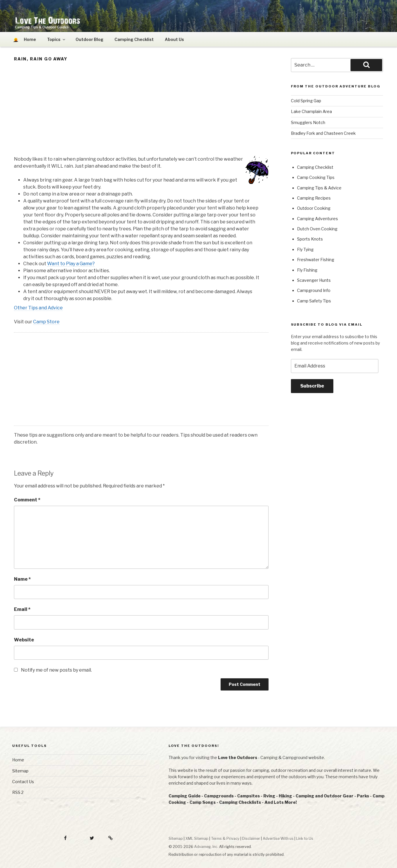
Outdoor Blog (90, 39)
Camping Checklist (134, 39)
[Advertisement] (141, 110)
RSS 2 (18, 792)
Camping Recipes (314, 198)
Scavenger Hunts (314, 280)
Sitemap (20, 771)
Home (18, 760)
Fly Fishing (307, 270)
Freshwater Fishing (316, 260)
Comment (27, 500)
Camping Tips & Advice (319, 188)
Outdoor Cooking (314, 208)
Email (22, 609)
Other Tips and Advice (38, 308)
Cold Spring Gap (306, 101)
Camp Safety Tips (314, 301)
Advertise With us (278, 839)
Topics (57, 39)
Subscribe (312, 386)
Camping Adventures (318, 219)
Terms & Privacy (225, 839)
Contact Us (23, 782)
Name (22, 579)
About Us (174, 39)
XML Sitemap (197, 839)
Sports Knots (310, 239)
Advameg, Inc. (206, 847)
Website (24, 640)
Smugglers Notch (308, 122)
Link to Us (305, 839)
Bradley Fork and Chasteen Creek (323, 133)
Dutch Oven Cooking (317, 229)
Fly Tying (305, 249)
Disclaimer (251, 839)
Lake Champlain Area (311, 111)
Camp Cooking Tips (316, 177)
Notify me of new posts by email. (56, 670)
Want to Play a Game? (71, 264)
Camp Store (46, 322)
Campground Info (314, 290)
